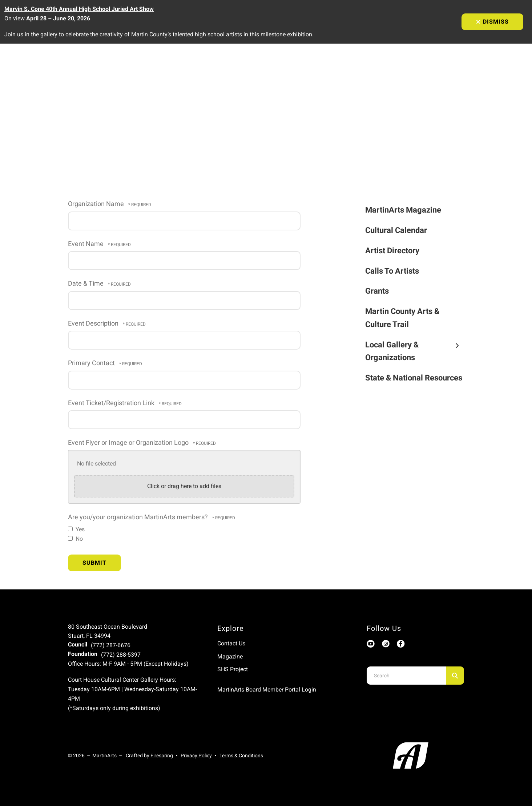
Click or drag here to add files (184, 486)
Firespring (162, 755)
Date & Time (86, 283)
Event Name (86, 244)
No (75, 539)
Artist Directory (392, 251)
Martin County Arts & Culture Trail (402, 318)
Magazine (230, 656)
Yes (76, 529)
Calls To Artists (392, 271)
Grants (377, 291)
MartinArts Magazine (403, 210)
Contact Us (231, 643)
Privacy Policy (196, 755)
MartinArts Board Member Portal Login (267, 690)
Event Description (94, 323)
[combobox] (406, 676)
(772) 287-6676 (111, 645)
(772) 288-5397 (121, 655)
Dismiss (492, 22)
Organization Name (97, 204)
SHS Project (233, 669)
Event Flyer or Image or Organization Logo (129, 443)
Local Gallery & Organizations (415, 351)
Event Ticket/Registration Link (112, 403)
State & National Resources (414, 378)
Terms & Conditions (241, 755)
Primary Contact (92, 363)
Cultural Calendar (396, 230)
